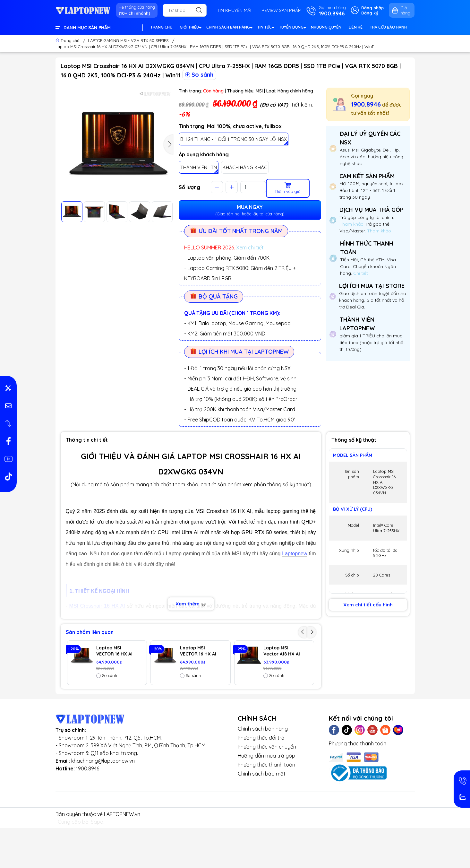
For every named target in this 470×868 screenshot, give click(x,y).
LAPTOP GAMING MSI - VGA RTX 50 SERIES (128, 40)
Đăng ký (370, 13)
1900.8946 (366, 104)
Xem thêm (191, 604)
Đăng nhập (372, 8)
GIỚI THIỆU (190, 28)
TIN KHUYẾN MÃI (234, 10)
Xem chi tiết (250, 247)
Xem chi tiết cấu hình (368, 605)
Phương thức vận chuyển (267, 788)
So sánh (199, 75)
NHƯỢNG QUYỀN (326, 27)
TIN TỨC (266, 28)
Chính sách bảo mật (262, 815)
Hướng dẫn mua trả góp (266, 797)
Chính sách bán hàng (263, 770)
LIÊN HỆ (356, 27)
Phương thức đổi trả (261, 779)
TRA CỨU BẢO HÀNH (388, 27)
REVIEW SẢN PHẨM (282, 10)
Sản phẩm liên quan (90, 632)
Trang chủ (68, 40)
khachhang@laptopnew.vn (103, 802)
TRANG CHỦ (161, 27)
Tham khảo (352, 224)
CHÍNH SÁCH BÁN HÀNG (229, 28)
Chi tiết (360, 273)
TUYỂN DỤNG (292, 28)
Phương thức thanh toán (266, 806)
